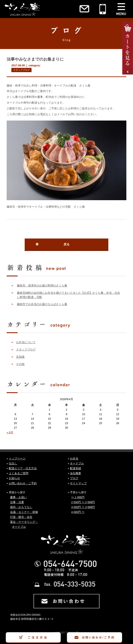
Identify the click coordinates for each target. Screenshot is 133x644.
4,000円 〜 (78, 512)
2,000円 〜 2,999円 (83, 502)
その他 (20, 364)
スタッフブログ (22, 70)
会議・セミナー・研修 (24, 512)
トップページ (17, 458)
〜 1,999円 (78, 497)
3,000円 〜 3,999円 (83, 507)
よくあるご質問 (19, 473)
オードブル (77, 463)
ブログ (74, 478)
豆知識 (20, 357)
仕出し (13, 463)
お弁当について (26, 342)
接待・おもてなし (21, 507)
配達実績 (76, 468)
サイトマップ (78, 483)
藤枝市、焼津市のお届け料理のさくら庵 (42, 285)
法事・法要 (17, 502)
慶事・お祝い (18, 497)
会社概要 (76, 473)
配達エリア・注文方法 (23, 468)
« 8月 (10, 432)
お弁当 (74, 458)
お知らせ (14, 478)
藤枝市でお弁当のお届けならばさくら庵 (42, 304)
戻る (66, 244)
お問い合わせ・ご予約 (23, 483)
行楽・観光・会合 (21, 517)
